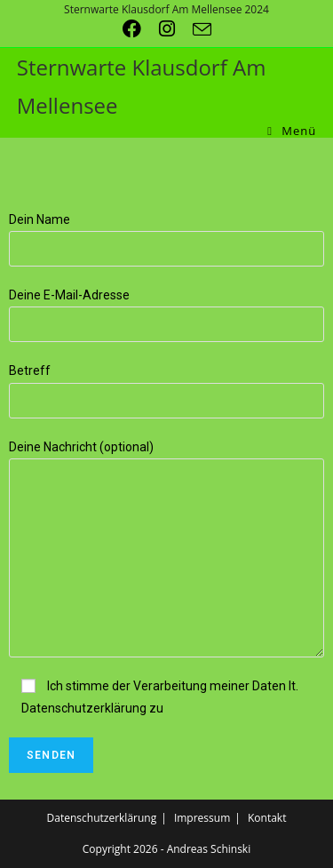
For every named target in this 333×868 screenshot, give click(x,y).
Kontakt (267, 818)
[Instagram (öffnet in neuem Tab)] (176, 29)
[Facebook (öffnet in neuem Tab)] (141, 29)
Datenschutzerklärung (102, 818)
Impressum (202, 818)
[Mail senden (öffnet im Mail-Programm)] (202, 29)
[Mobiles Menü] (292, 131)
